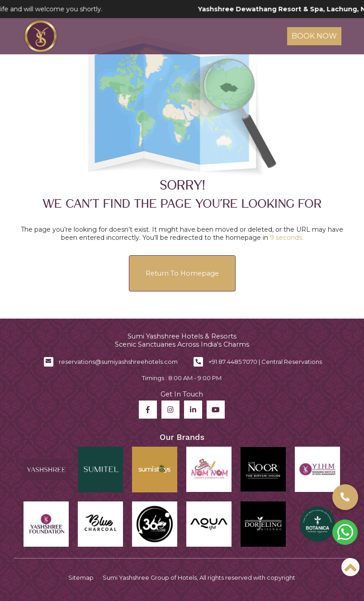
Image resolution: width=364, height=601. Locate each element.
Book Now (314, 36)
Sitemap (81, 577)
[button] (345, 497)
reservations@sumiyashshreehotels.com (118, 362)
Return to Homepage (182, 273)
